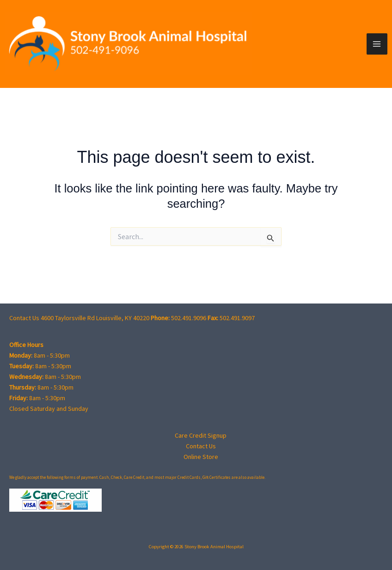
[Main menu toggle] (377, 44)
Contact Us (201, 446)
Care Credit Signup (201, 435)
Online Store (201, 457)
